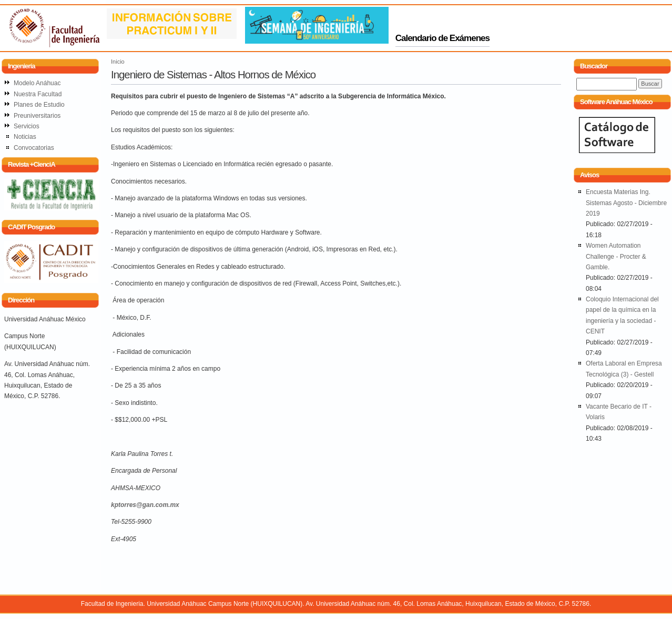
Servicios (27, 126)
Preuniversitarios (37, 116)
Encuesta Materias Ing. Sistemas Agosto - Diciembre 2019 (626, 203)
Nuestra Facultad (38, 94)
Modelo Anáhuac (37, 83)
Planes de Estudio (39, 105)
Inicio (118, 62)
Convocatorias (34, 148)
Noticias (25, 137)
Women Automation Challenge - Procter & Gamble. (616, 256)
